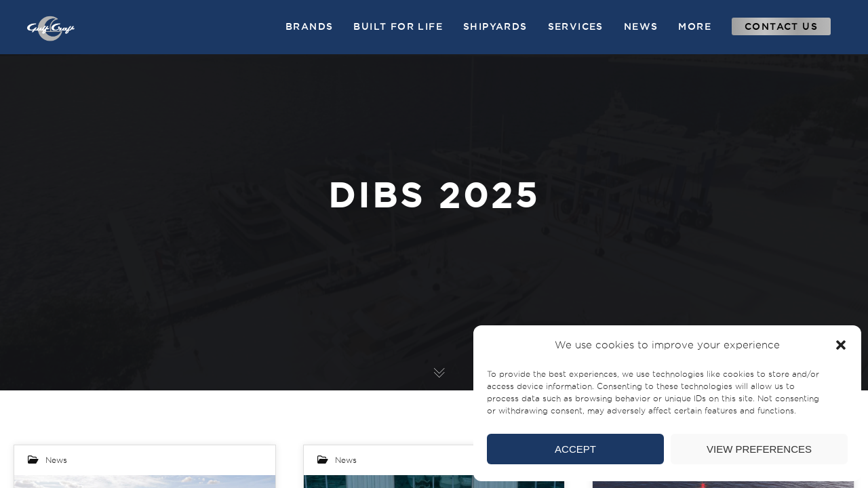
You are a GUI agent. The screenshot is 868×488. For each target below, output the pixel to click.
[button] (841, 345)
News (56, 460)
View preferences (759, 449)
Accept (575, 449)
